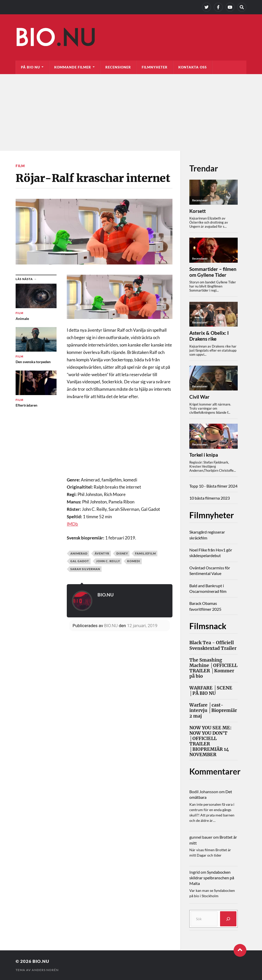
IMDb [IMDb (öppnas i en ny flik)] (72, 524)
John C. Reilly (108, 561)
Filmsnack (208, 626)
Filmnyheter (155, 67)
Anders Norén (45, 970)
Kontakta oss (193, 67)
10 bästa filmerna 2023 (210, 498)
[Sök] (228, 919)
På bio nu (30, 67)
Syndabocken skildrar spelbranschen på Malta (212, 878)
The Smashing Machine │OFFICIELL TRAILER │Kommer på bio (213, 668)
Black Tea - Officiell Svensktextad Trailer (213, 645)
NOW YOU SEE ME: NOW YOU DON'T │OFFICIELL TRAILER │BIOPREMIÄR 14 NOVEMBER (210, 741)
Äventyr (102, 553)
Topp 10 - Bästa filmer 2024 (213, 486)
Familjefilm (145, 553)
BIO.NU (106, 595)
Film (20, 166)
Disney (122, 553)
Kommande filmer (73, 67)
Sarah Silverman (85, 569)
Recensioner (118, 67)
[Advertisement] (131, 112)
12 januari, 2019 (142, 626)
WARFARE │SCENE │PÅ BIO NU (211, 691)
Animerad (79, 553)
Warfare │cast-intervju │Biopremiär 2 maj (213, 711)
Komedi (134, 561)
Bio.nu (41, 961)
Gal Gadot (80, 561)
